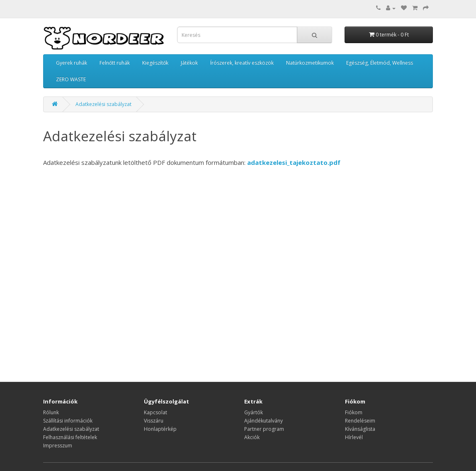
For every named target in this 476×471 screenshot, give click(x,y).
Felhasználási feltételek (70, 437)
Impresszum (58, 446)
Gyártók (254, 412)
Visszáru (154, 421)
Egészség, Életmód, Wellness (380, 63)
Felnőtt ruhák (115, 63)
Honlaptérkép (160, 429)
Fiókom (354, 412)
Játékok (189, 63)
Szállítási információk (68, 421)
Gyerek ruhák (72, 63)
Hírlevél (354, 437)
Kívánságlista (360, 429)
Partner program (264, 429)
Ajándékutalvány (263, 421)
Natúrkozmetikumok (310, 63)
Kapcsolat (155, 412)
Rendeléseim (360, 421)
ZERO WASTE (71, 79)
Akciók (252, 437)
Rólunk (51, 412)
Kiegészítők (155, 63)
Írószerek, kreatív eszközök (242, 63)
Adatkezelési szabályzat (103, 104)
